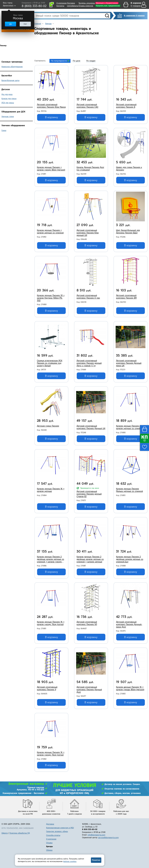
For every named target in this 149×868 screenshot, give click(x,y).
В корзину (51, 117)
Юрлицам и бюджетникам (107, 3)
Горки (4, 130)
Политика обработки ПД (20, 833)
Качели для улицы (9, 98)
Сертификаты (73, 6)
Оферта (5, 833)
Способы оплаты (53, 835)
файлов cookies (70, 861)
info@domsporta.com (96, 835)
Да (10, 24)
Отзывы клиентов (86, 6)
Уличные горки (8, 116)
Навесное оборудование (12, 67)
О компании (62, 3)
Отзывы (49, 843)
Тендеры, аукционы (87, 3)
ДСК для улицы (8, 103)
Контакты (60, 6)
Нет (25, 24)
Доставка (71, 3)
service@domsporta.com (108, 837)
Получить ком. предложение (108, 6)
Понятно (96, 860)
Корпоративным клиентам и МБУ (60, 828)
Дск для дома (7, 94)
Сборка (49, 850)
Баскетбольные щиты (10, 80)
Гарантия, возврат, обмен (57, 831)
